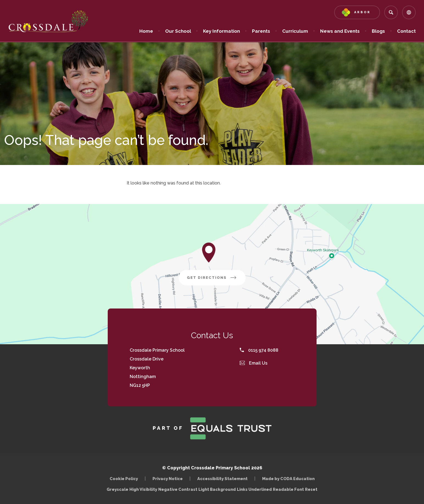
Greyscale (117, 489)
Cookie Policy (124, 479)
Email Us (254, 363)
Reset (311, 489)
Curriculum (295, 31)
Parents (261, 31)
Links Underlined (254, 489)
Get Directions (212, 278)
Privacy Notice (168, 479)
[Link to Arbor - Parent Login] (357, 12)
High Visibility (143, 489)
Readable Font (288, 489)
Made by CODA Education (288, 479)
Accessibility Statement (222, 479)
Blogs (378, 31)
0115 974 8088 (259, 350)
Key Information (221, 31)
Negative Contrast (178, 489)
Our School (178, 31)
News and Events (340, 31)
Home (146, 31)
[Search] (391, 12)
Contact (406, 31)
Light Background (217, 489)
